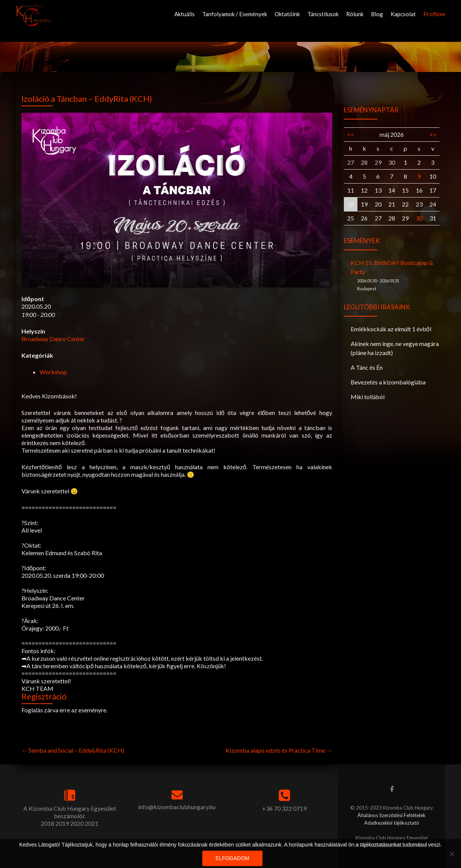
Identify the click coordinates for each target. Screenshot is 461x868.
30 (419, 218)
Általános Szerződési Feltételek (392, 815)
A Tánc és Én (367, 367)
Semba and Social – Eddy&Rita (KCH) (73, 750)
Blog (377, 14)
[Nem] (452, 854)
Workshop (53, 372)
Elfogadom (232, 858)
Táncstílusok (323, 14)
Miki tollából (368, 397)
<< (351, 134)
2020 (77, 823)
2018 (47, 823)
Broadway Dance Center (53, 339)
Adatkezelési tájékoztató (392, 823)
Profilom (434, 14)
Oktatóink (287, 14)
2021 (92, 823)
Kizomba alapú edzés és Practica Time (279, 750)
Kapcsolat (403, 14)
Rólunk (355, 14)
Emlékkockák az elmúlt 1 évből (391, 329)
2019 (62, 823)
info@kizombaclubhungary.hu (177, 807)
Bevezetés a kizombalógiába (388, 382)
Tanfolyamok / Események (235, 14)
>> (433, 134)
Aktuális (185, 14)
